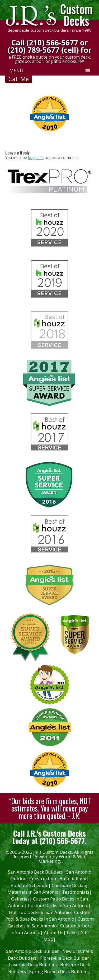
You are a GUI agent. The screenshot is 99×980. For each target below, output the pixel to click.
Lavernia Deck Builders (34, 965)
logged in (36, 158)
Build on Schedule (31, 885)
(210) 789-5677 (34, 50)
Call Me (19, 79)
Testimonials (77, 892)
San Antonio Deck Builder (34, 951)
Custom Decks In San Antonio (59, 905)
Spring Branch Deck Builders (60, 971)
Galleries (22, 899)
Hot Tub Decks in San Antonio (41, 912)
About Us (55, 932)
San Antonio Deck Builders (37, 872)
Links (73, 932)
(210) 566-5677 (52, 43)
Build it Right (74, 878)
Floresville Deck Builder (66, 958)
